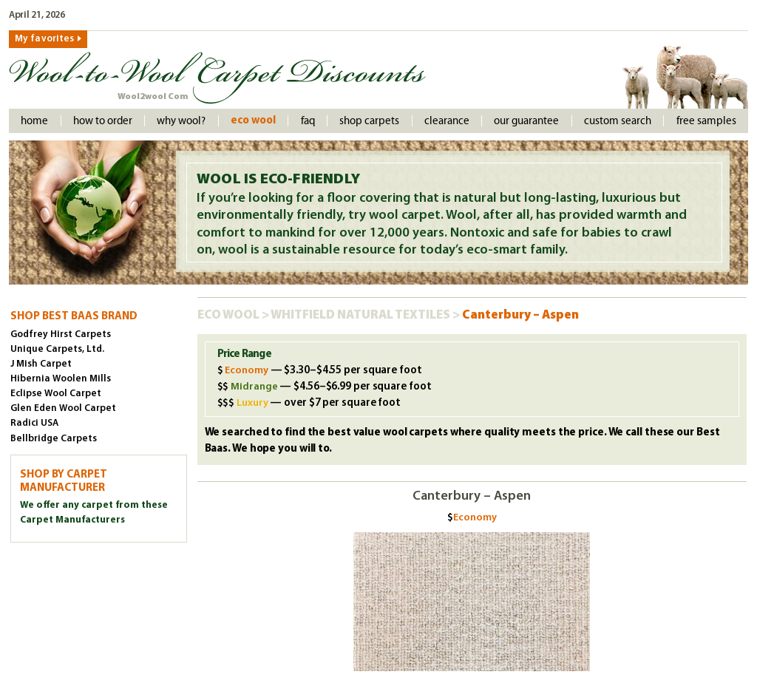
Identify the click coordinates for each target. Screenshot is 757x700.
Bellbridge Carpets (54, 439)
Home (34, 121)
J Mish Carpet (41, 364)
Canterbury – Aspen (520, 315)
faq (308, 121)
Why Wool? (181, 121)
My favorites (44, 39)
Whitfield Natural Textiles (361, 315)
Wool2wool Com (153, 97)
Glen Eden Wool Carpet (63, 408)
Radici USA (34, 423)
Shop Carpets (369, 121)
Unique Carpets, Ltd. (57, 349)
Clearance (447, 121)
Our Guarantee (526, 121)
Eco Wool (253, 121)
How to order (103, 121)
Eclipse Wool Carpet (56, 394)
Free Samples (706, 121)
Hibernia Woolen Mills (61, 379)
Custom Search (618, 121)
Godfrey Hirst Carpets (61, 334)
